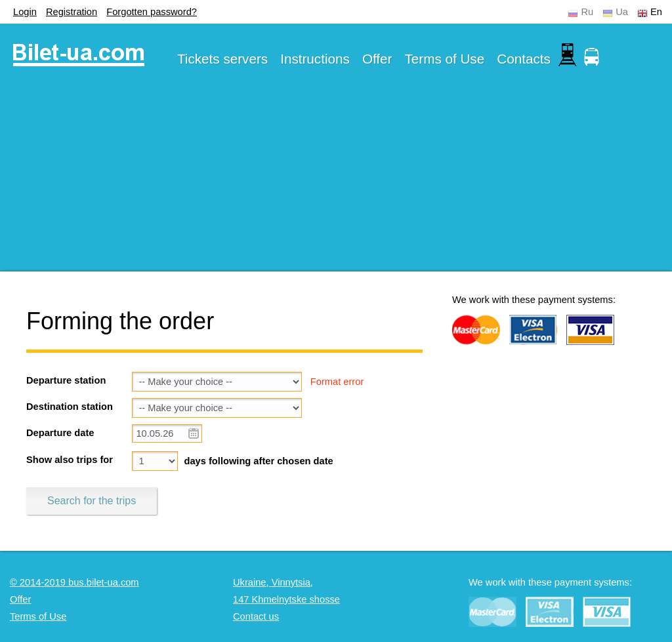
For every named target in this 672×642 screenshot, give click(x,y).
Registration (72, 12)
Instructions (315, 59)
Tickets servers (222, 59)
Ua (622, 12)
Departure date (60, 433)
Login (25, 12)
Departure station (66, 380)
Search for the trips (92, 501)
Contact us (256, 616)
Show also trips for (70, 460)
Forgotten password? (152, 12)
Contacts (524, 59)
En (656, 12)
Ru (587, 12)
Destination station (70, 407)
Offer (377, 59)
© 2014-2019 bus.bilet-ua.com (74, 582)
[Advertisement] (336, 180)
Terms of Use (445, 59)
